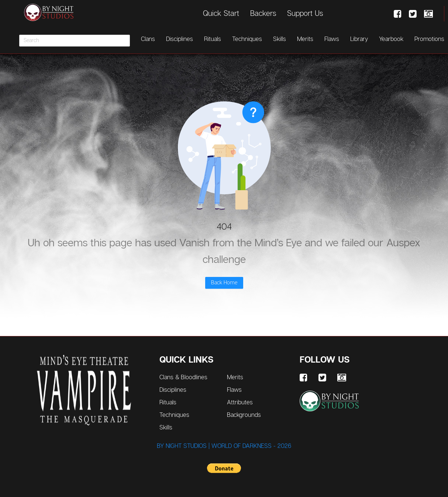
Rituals (213, 39)
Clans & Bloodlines (190, 377)
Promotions (429, 39)
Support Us (305, 13)
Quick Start (221, 13)
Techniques (247, 39)
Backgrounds (244, 415)
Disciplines (180, 39)
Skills (280, 39)
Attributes (240, 402)
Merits (305, 39)
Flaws (332, 39)
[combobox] (75, 41)
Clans (148, 39)
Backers (263, 13)
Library (359, 39)
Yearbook (391, 39)
